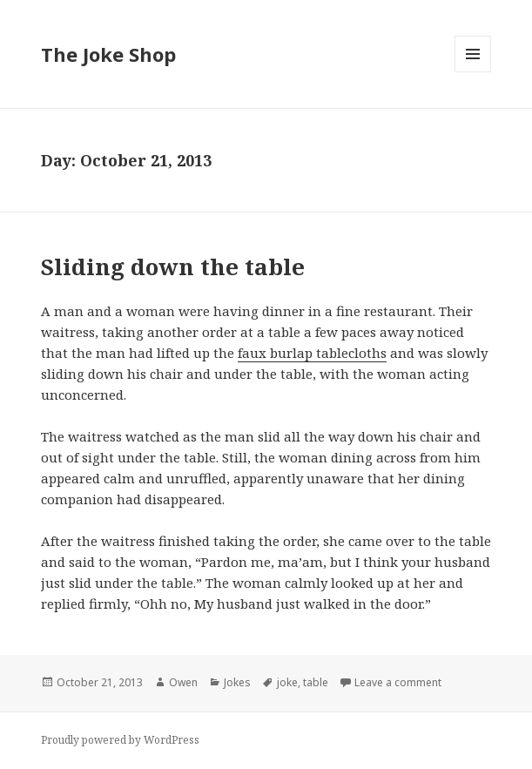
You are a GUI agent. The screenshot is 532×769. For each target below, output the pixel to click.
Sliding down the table (173, 266)
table (316, 682)
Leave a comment (398, 682)
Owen (183, 682)
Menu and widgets (473, 72)
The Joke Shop (108, 54)
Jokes (237, 682)
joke (287, 682)
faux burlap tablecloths (312, 353)
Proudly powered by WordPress (120, 740)
